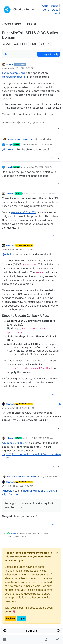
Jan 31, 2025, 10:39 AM (43, 193)
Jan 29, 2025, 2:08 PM (23, 68)
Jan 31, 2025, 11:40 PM (23, 408)
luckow (9, 64)
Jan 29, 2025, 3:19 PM (42, 167)
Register (11, 618)
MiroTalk (7, 44)
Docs (55, 10)
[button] (5, 640)
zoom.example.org (13, 73)
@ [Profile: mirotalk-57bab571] (23, 212)
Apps (45, 6)
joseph (9, 144)
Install (56, 13)
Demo (46, 10)
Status (55, 6)
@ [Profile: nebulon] (8, 254)
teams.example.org (13, 77)
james (13, 533)
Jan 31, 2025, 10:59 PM (23, 249)
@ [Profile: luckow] (7, 149)
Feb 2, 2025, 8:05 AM (43, 438)
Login (22, 618)
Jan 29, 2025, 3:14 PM (42, 144)
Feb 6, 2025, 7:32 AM (22, 486)
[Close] (57, 553)
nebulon (10, 193)
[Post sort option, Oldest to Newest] (6, 54)
